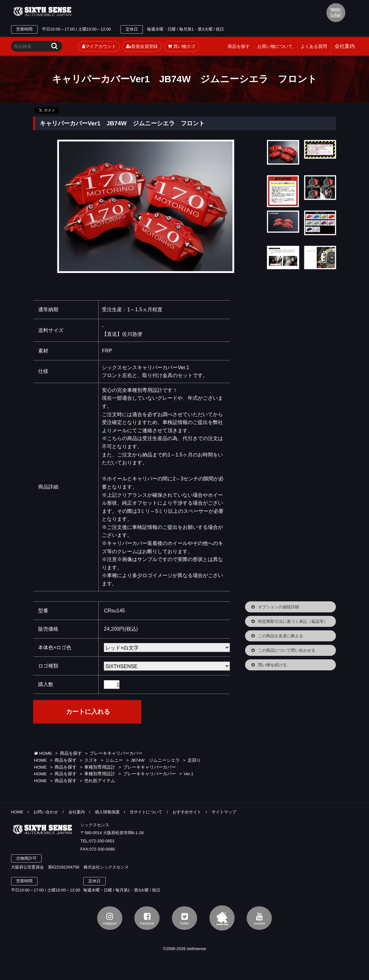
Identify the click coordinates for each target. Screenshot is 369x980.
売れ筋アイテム (100, 781)
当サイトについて (146, 812)
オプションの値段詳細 (278, 607)
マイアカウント (99, 46)
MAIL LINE (336, 12)
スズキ (91, 760)
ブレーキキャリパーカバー (116, 753)
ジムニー (114, 760)
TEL (135, 12)
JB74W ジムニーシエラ (155, 760)
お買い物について (275, 46)
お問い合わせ (46, 812)
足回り (194, 760)
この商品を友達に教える (281, 636)
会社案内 (77, 812)
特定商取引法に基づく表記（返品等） (293, 621)
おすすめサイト (187, 812)
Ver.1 (189, 774)
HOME (43, 753)
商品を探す (239, 46)
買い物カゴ (182, 46)
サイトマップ (224, 812)
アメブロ (222, 918)
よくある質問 (314, 46)
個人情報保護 (107, 812)
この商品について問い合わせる (287, 650)
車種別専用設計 (100, 767)
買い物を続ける (272, 665)
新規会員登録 (142, 46)
